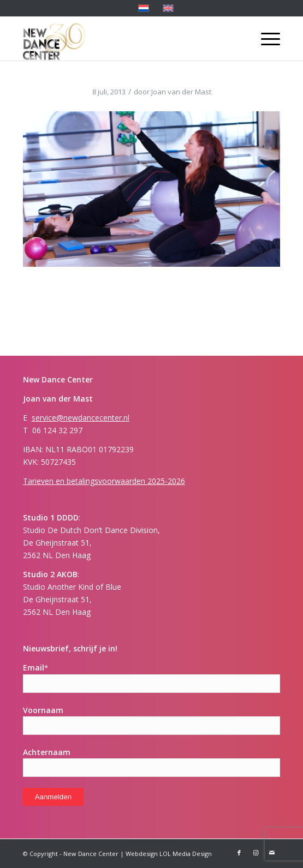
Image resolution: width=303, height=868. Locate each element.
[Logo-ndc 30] (126, 39)
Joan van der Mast (181, 92)
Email (35, 668)
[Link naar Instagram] (256, 853)
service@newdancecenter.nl (81, 418)
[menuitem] (265, 39)
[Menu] (265, 39)
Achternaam (47, 752)
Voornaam (43, 710)
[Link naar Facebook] (239, 853)
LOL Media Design (186, 854)
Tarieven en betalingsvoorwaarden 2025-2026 (104, 481)
